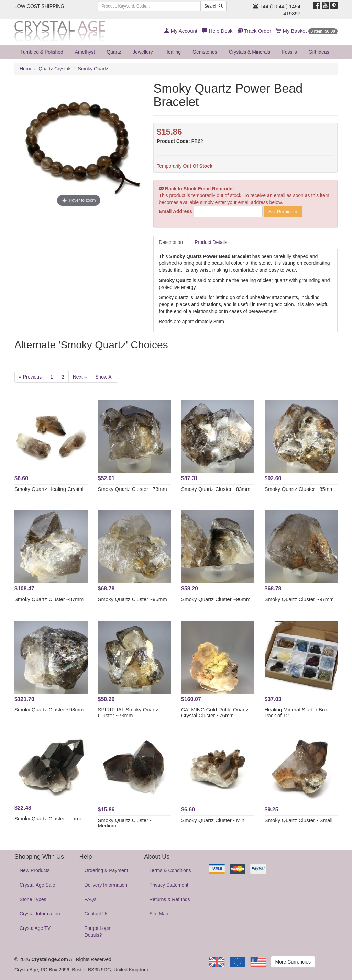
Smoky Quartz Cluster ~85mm (299, 489)
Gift (319, 52)
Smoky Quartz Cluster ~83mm (216, 489)
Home (26, 69)
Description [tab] (171, 242)
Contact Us (96, 914)
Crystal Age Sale (37, 885)
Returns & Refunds (169, 899)
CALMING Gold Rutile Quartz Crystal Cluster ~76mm (215, 712)
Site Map (159, 914)
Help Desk (217, 31)
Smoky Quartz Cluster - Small (299, 820)
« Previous (30, 377)
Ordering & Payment (106, 870)
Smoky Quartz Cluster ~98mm (49, 709)
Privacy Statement (169, 885)
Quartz (114, 52)
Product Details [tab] (211, 242)
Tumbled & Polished (42, 52)
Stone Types (33, 899)
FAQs (91, 899)
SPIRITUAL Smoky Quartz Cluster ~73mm (128, 712)
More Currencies (293, 962)
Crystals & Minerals (250, 52)
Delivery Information (106, 885)
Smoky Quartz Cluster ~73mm (133, 489)
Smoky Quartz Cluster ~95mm (133, 599)
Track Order (254, 31)
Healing (173, 52)
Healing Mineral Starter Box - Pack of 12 (298, 712)
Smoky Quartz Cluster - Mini (213, 820)
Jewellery (143, 52)
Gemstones (205, 52)
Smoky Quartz (93, 69)
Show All (104, 377)
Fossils (289, 52)
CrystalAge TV (35, 928)
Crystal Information (40, 914)
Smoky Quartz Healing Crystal (49, 489)
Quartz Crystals (55, 69)
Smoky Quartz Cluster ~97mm (299, 599)
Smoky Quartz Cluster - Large (48, 818)
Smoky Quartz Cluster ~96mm (216, 599)
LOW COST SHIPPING (39, 6)
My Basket (307, 31)
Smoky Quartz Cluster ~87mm (49, 599)
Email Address (175, 211)
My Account (181, 31)
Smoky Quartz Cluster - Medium (125, 823)
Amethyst (85, 52)
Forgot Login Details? (98, 932)
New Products (35, 870)
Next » (80, 377)
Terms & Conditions (170, 870)
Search (213, 6)
